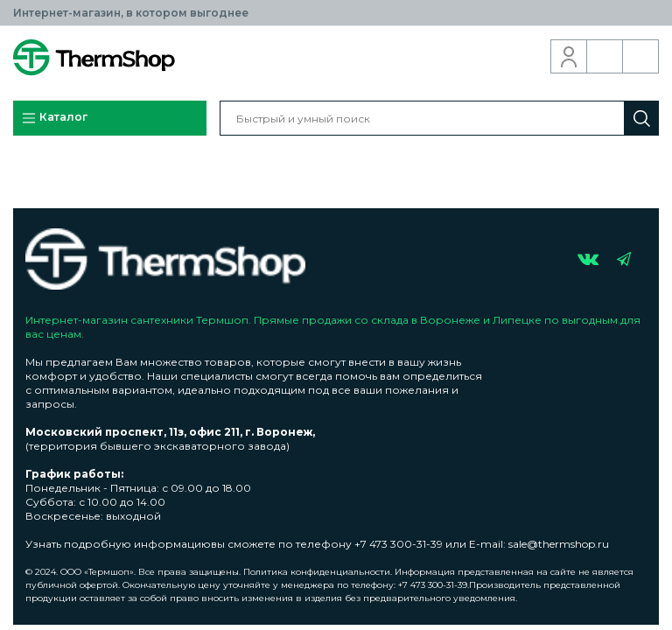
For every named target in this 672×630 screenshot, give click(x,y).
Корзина (641, 57)
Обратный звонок (605, 57)
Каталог (54, 118)
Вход (569, 57)
